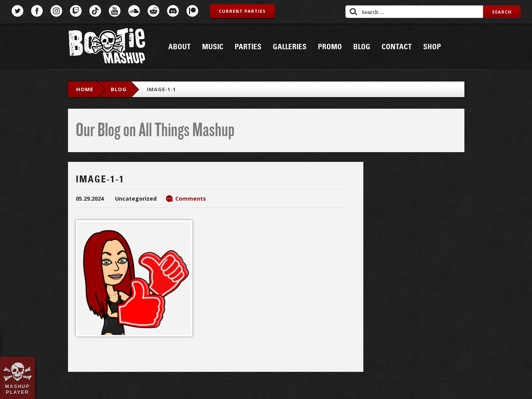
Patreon (192, 11)
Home (85, 89)
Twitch (76, 11)
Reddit (153, 11)
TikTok (95, 11)
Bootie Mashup (107, 47)
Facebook (37, 11)
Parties (248, 47)
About (180, 47)
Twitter (17, 11)
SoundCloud (134, 11)
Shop (432, 47)
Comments (191, 199)
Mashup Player (17, 389)
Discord (173, 11)
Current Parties (242, 11)
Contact (397, 47)
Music (213, 47)
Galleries (290, 47)
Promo (330, 47)
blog (119, 89)
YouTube (115, 11)
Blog (362, 47)
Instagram (56, 11)
